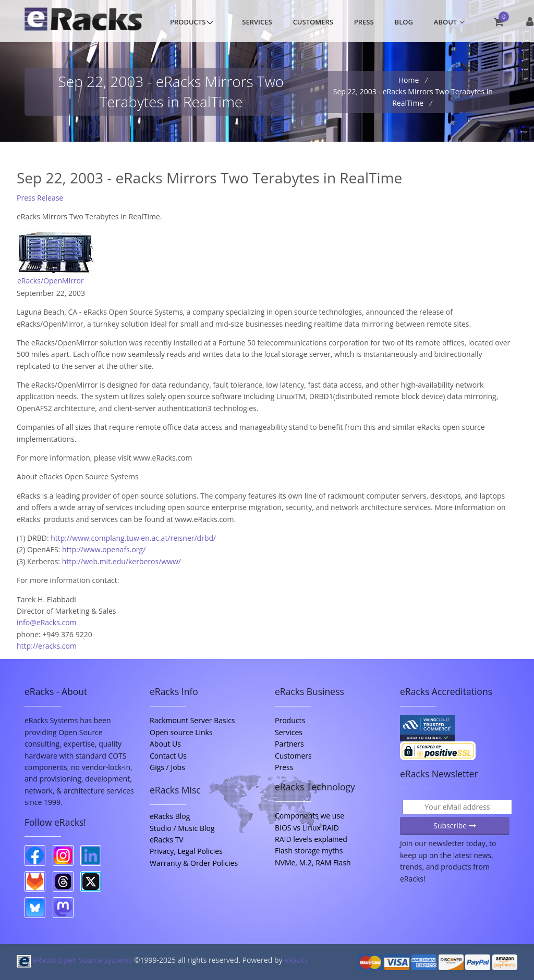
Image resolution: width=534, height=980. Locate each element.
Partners (289, 744)
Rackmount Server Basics (192, 720)
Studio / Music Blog (182, 828)
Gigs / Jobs (167, 767)
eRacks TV (167, 840)
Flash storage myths (309, 851)
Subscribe (455, 826)
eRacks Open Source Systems (75, 960)
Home (410, 80)
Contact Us (168, 756)
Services (257, 22)
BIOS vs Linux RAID (307, 828)
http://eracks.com (47, 646)
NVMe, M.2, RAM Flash (313, 863)
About (445, 22)
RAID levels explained (311, 839)
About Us (165, 744)
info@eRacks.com (47, 622)
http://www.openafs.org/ (104, 549)
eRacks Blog (170, 816)
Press (364, 22)
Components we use (310, 816)
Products (188, 22)
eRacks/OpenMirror (51, 281)
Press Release (40, 198)
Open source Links (181, 732)
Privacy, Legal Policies (186, 851)
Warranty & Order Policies (194, 863)
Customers (313, 22)
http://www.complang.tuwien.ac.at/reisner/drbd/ (133, 538)
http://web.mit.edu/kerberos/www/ (122, 561)
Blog (404, 22)
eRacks (296, 960)
